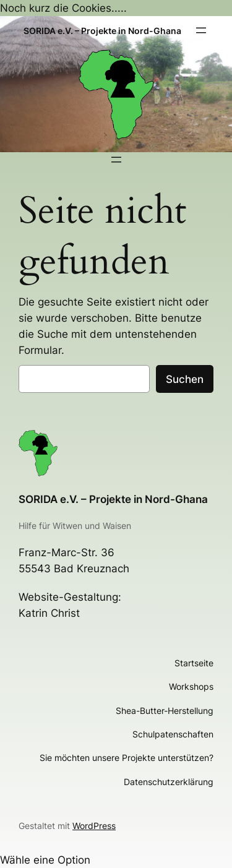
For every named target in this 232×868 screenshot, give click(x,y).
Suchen (185, 379)
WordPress (94, 826)
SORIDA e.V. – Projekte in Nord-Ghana (113, 499)
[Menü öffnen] (201, 30)
